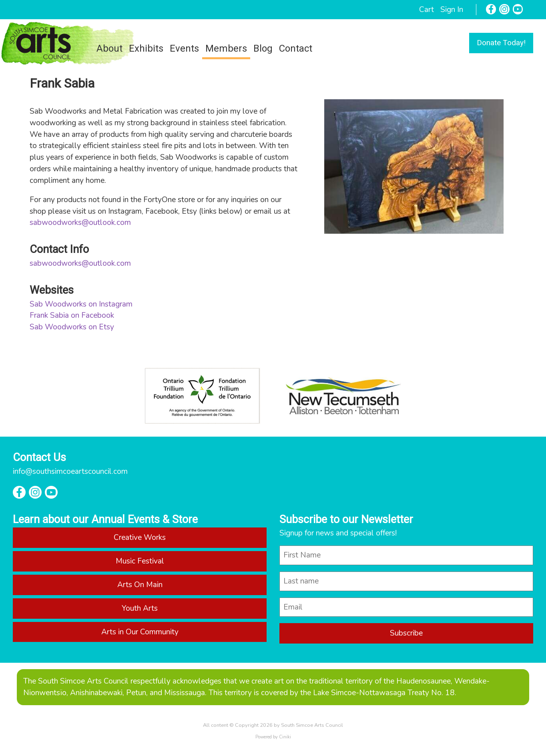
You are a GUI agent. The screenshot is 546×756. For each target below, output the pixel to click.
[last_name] (406, 581)
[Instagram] (504, 9)
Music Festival (140, 561)
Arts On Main (140, 585)
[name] (406, 555)
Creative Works (140, 537)
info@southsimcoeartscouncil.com (70, 471)
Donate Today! (501, 43)
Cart (427, 10)
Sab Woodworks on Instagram (81, 304)
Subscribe (406, 633)
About (109, 48)
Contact (296, 48)
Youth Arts (140, 608)
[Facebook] (491, 9)
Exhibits (146, 48)
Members (226, 48)
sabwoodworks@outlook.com (80, 223)
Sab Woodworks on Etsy (72, 327)
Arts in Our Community (140, 632)
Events (184, 48)
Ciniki (285, 737)
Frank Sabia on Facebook (72, 315)
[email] (406, 607)
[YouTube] (518, 9)
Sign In (452, 10)
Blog (263, 48)
